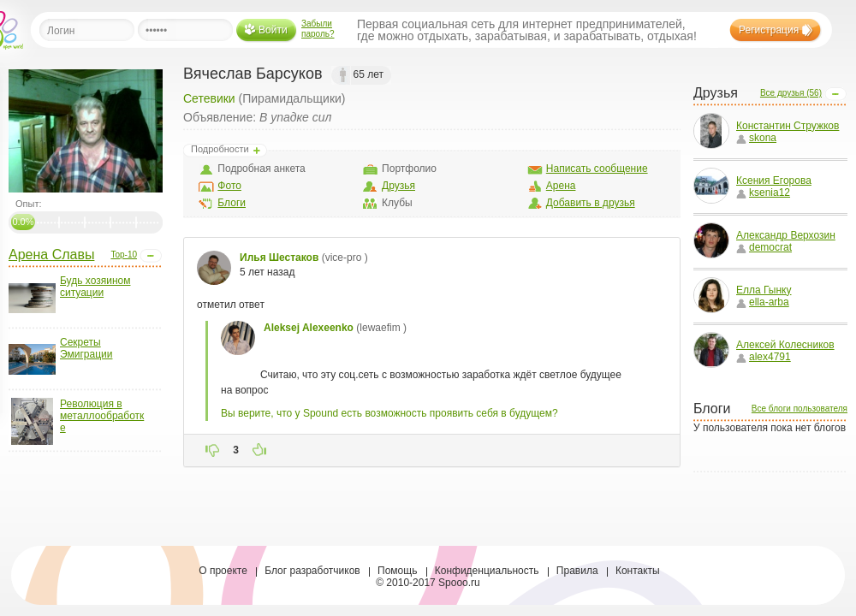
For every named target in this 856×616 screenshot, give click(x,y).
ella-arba (763, 302)
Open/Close (151, 256)
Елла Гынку (764, 290)
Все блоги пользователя (800, 409)
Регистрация (769, 30)
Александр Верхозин (786, 235)
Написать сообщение (597, 169)
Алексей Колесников (785, 345)
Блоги (232, 203)
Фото (229, 186)
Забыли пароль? (318, 29)
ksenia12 (763, 192)
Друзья (398, 186)
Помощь (397, 571)
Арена (561, 186)
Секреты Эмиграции (86, 348)
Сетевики (209, 98)
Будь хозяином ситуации (95, 287)
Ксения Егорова (774, 181)
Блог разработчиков (312, 571)
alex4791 (764, 357)
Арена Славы (51, 255)
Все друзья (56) (791, 93)
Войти (273, 30)
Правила (577, 571)
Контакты (638, 571)
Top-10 (124, 255)
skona (756, 138)
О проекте (223, 571)
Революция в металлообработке (102, 416)
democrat (764, 247)
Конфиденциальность (487, 571)
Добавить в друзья (591, 203)
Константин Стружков (788, 126)
